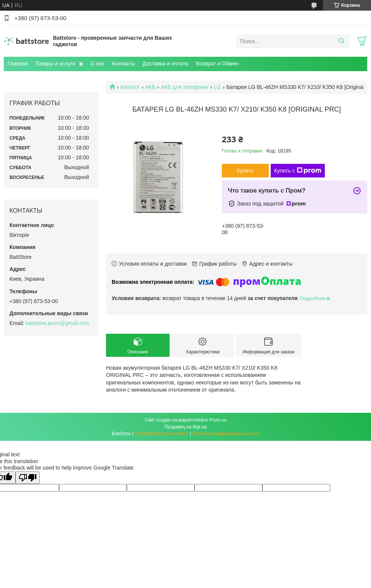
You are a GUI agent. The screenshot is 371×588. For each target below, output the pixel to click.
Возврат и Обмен (217, 64)
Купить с (298, 171)
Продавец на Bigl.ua (185, 427)
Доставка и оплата (166, 64)
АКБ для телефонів (185, 87)
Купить (245, 171)
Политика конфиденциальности (226, 434)
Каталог (130, 87)
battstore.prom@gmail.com (58, 323)
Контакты (123, 64)
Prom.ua (218, 420)
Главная (18, 64)
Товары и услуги (55, 64)
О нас (97, 64)
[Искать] (341, 41)
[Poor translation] (28, 478)
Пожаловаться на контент (161, 434)
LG (217, 87)
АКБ (150, 87)
